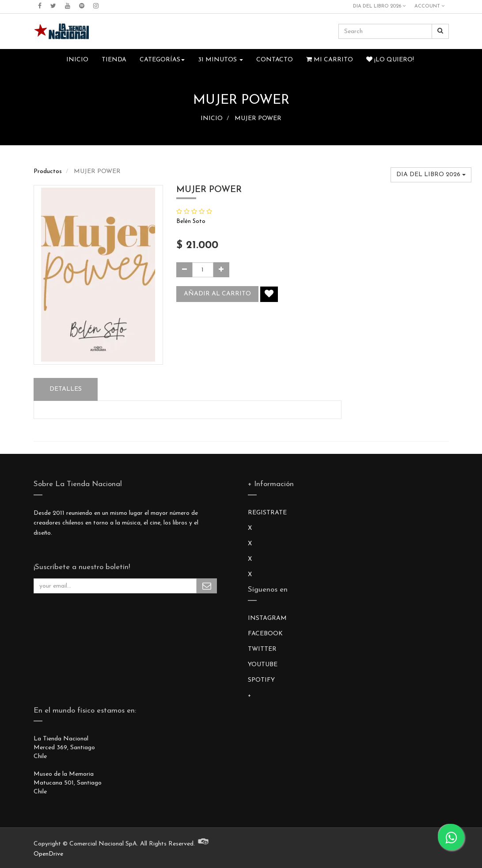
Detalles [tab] (66, 389)
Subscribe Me (207, 586)
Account (429, 6)
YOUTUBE (263, 665)
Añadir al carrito (217, 294)
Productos (48, 172)
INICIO (212, 119)
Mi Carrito (330, 60)
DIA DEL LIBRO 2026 (379, 6)
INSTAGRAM (267, 618)
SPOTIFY (261, 680)
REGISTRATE (267, 513)
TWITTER (262, 649)
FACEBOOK (265, 634)
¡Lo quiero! (390, 60)
